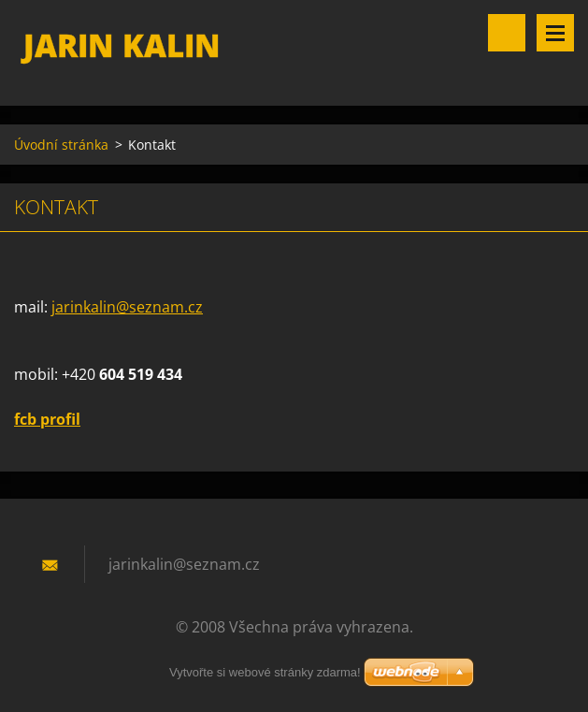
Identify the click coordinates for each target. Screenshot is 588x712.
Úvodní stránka (61, 145)
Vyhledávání (507, 33)
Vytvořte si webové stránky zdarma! (265, 672)
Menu (555, 33)
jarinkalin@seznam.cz (127, 307)
